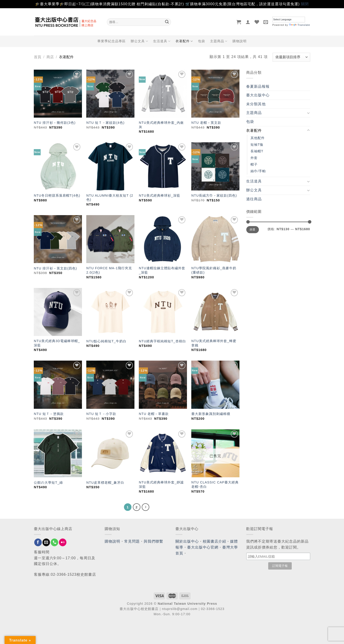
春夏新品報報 (258, 86)
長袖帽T (257, 151)
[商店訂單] (291, 57)
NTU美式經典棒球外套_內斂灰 (161, 125)
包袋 (201, 41)
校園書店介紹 (214, 541)
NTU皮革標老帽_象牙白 (105, 483)
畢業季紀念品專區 (112, 41)
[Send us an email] (46, 542)
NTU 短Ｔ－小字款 (101, 414)
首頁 (38, 57)
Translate (299, 25)
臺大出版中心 (258, 95)
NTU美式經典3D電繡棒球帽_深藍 (57, 343)
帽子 (254, 164)
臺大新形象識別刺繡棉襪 (211, 414)
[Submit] (167, 22)
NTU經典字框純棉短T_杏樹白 (162, 341)
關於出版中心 (187, 541)
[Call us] (54, 542)
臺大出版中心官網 (203, 547)
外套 (254, 158)
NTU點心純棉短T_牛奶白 (106, 341)
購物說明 (240, 41)
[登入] (248, 22)
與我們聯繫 (154, 541)
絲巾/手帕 (258, 171)
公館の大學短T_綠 (48, 483)
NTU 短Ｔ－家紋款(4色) (105, 123)
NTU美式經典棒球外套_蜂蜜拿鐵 (214, 343)
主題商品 (219, 41)
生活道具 (162, 41)
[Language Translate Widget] (289, 20)
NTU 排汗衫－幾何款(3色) (55, 123)
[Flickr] (63, 542)
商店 (50, 57)
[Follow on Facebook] (38, 542)
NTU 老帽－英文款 (206, 123)
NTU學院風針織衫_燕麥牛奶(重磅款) (214, 270)
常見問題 (132, 541)
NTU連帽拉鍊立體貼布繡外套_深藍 (162, 270)
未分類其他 (256, 104)
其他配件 (258, 138)
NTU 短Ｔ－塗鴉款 (49, 414)
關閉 (305, 4)
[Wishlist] (257, 22)
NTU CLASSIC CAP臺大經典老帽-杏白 (215, 484)
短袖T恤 (257, 145)
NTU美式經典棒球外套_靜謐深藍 (161, 484)
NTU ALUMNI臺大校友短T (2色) (110, 198)
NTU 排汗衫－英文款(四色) (55, 268)
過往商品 (254, 199)
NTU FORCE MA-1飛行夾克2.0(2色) (109, 270)
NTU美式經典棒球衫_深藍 (159, 195)
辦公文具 (139, 41)
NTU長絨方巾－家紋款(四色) (214, 195)
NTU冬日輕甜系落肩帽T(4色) (57, 195)
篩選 (253, 230)
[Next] (146, 507)
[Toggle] (308, 113)
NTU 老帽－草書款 (154, 414)
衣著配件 (184, 41)
